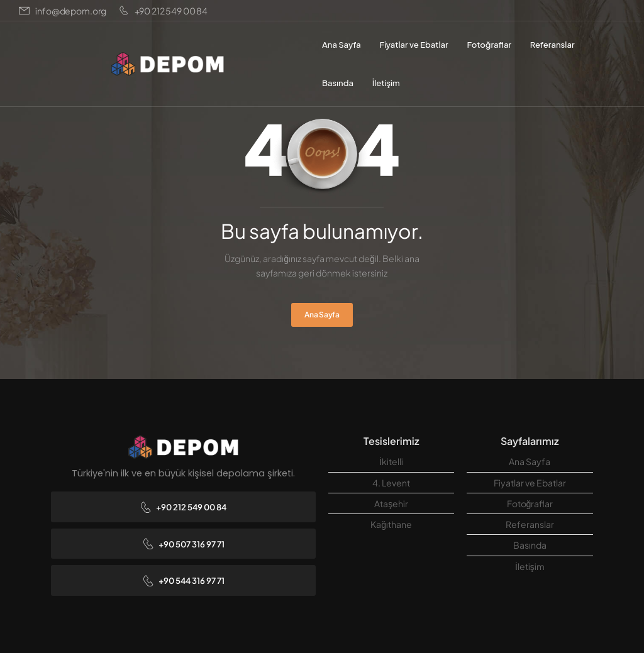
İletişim (386, 83)
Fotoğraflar (489, 44)
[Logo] (167, 64)
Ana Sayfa (341, 44)
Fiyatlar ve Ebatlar (414, 44)
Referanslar (552, 44)
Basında (338, 83)
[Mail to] (63, 11)
